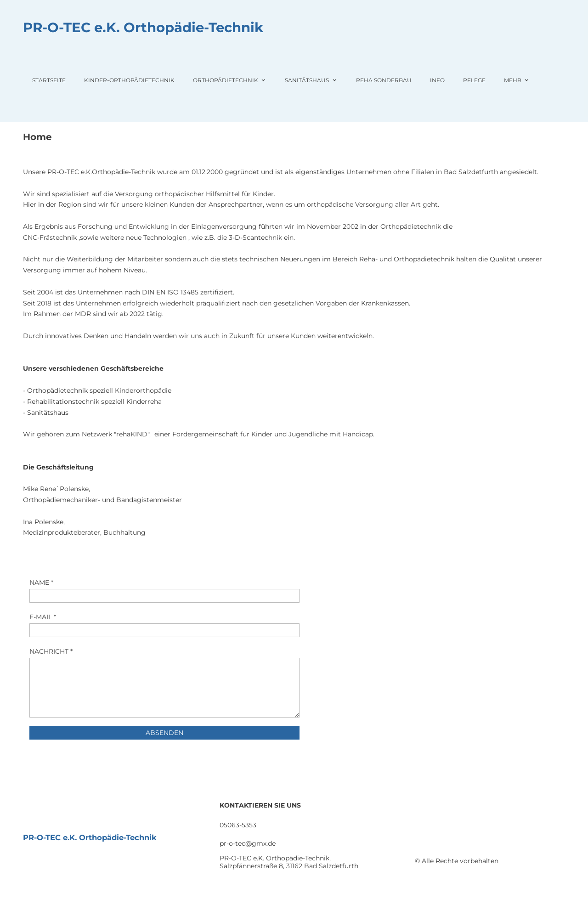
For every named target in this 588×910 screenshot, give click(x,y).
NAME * (41, 582)
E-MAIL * (43, 617)
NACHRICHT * (51, 651)
